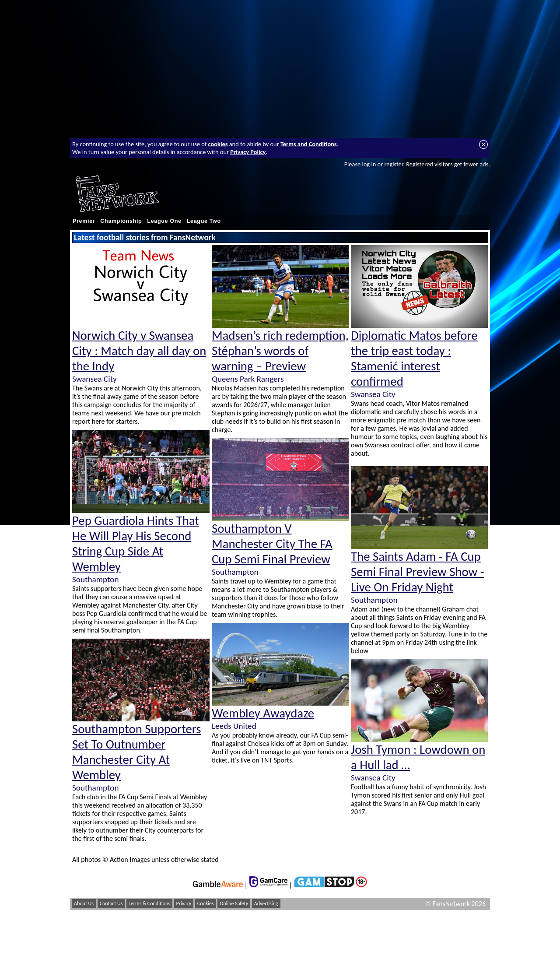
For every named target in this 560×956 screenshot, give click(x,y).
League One (164, 221)
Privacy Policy (248, 152)
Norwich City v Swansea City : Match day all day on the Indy (139, 351)
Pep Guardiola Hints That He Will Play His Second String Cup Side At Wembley (136, 544)
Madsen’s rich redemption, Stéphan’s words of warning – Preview (280, 351)
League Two (204, 221)
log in (369, 164)
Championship (121, 221)
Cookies (206, 903)
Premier (84, 221)
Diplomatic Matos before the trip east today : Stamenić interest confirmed (414, 358)
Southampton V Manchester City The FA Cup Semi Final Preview (272, 544)
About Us (84, 903)
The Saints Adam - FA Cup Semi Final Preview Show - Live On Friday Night (418, 572)
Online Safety (234, 903)
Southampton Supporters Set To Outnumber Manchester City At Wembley (137, 752)
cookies (218, 144)
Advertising (266, 903)
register (394, 164)
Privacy (184, 903)
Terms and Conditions (309, 144)
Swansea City (94, 379)
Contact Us (111, 903)
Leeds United (234, 726)
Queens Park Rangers (248, 379)
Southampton (95, 579)
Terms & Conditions (149, 903)
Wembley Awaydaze (263, 713)
